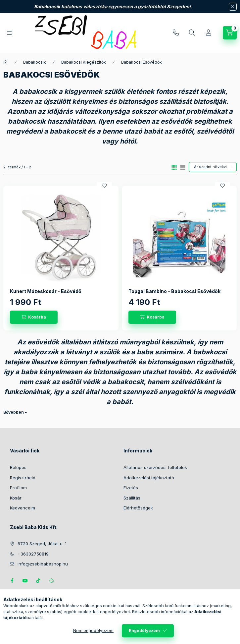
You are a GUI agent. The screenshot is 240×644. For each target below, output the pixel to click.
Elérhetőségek (138, 508)
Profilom (18, 488)
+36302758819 (176, 33)
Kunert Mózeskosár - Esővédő (46, 291)
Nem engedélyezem (93, 631)
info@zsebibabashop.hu (43, 564)
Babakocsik (35, 62)
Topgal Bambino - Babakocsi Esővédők (174, 291)
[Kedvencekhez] (104, 186)
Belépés (18, 467)
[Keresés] (192, 33)
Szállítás (132, 498)
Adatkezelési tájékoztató (149, 478)
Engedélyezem (144, 631)
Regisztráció (23, 478)
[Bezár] (233, 7)
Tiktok (38, 581)
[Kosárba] (34, 317)
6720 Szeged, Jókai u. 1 (42, 544)
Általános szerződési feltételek (155, 467)
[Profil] (209, 33)
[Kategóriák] (9, 33)
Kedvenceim (23, 508)
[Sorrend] (213, 167)
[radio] (183, 167)
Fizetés (131, 488)
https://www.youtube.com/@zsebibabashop (25, 581)
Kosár (16, 498)
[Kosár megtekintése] (230, 33)
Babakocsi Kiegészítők (84, 62)
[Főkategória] (6, 62)
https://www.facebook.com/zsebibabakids (12, 581)
